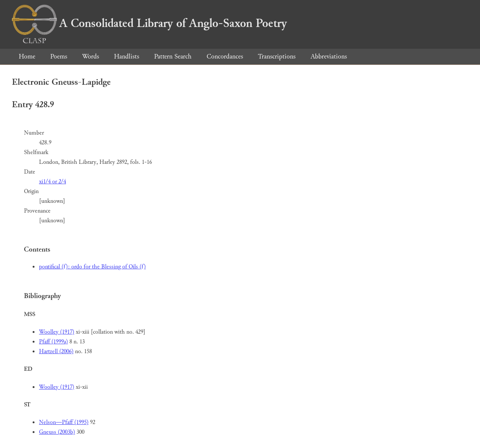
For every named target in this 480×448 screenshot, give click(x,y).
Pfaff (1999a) (53, 342)
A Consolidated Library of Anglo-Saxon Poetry (149, 23)
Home (27, 56)
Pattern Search (173, 56)
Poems (59, 56)
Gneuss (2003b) (57, 432)
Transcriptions (277, 56)
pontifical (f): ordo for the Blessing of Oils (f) (92, 267)
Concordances (225, 56)
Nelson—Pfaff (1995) (64, 422)
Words (91, 56)
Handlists (127, 56)
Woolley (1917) (57, 332)
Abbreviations (329, 56)
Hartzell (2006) (56, 351)
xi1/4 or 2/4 (52, 182)
